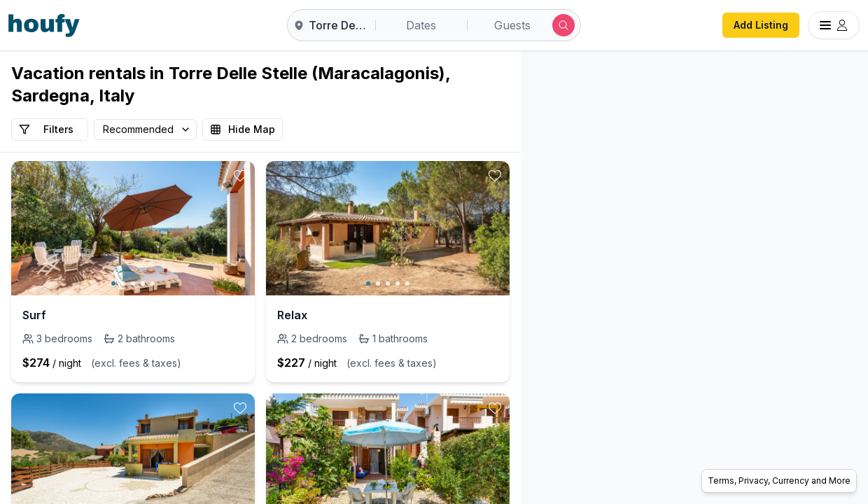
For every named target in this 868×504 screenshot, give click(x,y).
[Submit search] (563, 25)
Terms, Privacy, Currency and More (779, 481)
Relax (292, 315)
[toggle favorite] (240, 176)
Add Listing (761, 25)
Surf (34, 315)
